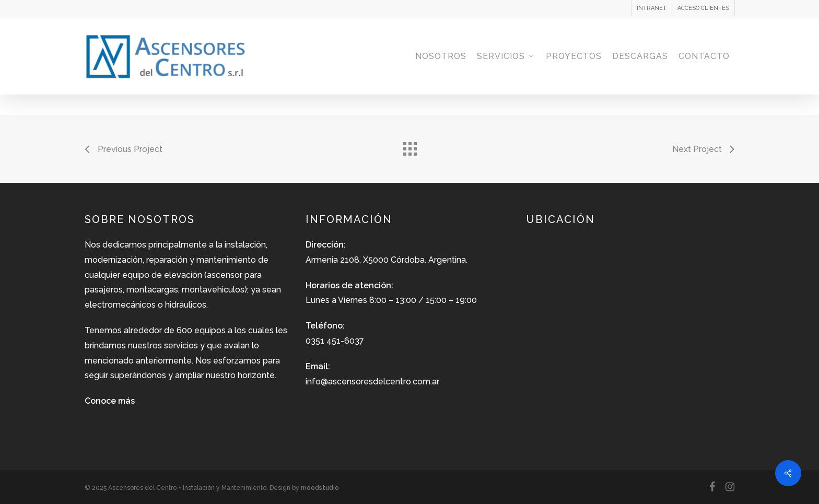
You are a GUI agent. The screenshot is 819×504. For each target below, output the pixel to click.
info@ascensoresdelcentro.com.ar (372, 382)
